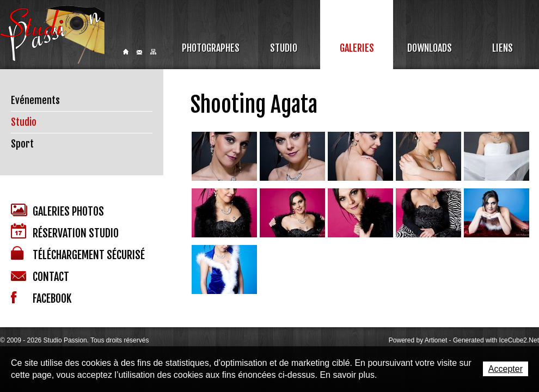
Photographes (211, 48)
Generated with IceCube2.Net (496, 340)
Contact (139, 52)
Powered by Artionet (418, 340)
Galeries (357, 48)
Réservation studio (65, 232)
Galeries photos (57, 211)
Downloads (430, 48)
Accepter (506, 369)
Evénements (35, 100)
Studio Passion (52, 35)
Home (126, 52)
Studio (284, 48)
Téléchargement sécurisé (78, 254)
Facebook (41, 298)
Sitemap (153, 52)
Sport (22, 144)
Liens (503, 48)
